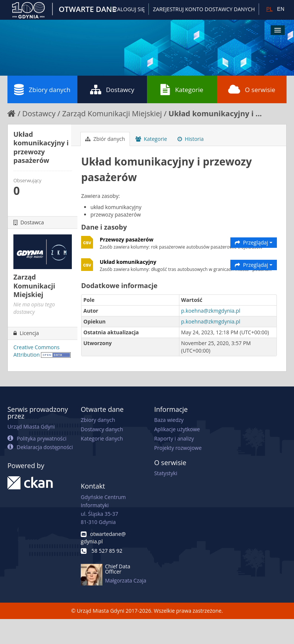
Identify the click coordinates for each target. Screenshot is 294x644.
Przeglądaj (254, 242)
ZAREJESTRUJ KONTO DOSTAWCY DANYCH (204, 9)
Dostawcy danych (102, 429)
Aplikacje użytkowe (177, 429)
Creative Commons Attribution (36, 351)
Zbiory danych (42, 89)
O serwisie (252, 89)
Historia (191, 139)
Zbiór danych (105, 139)
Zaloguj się (130, 9)
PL (269, 9)
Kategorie (182, 89)
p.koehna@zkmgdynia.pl (211, 311)
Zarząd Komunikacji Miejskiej (112, 113)
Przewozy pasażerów (127, 239)
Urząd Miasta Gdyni (31, 427)
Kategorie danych (102, 438)
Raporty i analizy (174, 438)
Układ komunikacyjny (128, 262)
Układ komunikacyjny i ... (215, 113)
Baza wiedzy (169, 420)
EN (281, 9)
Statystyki (166, 473)
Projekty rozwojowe (178, 448)
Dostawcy (112, 89)
